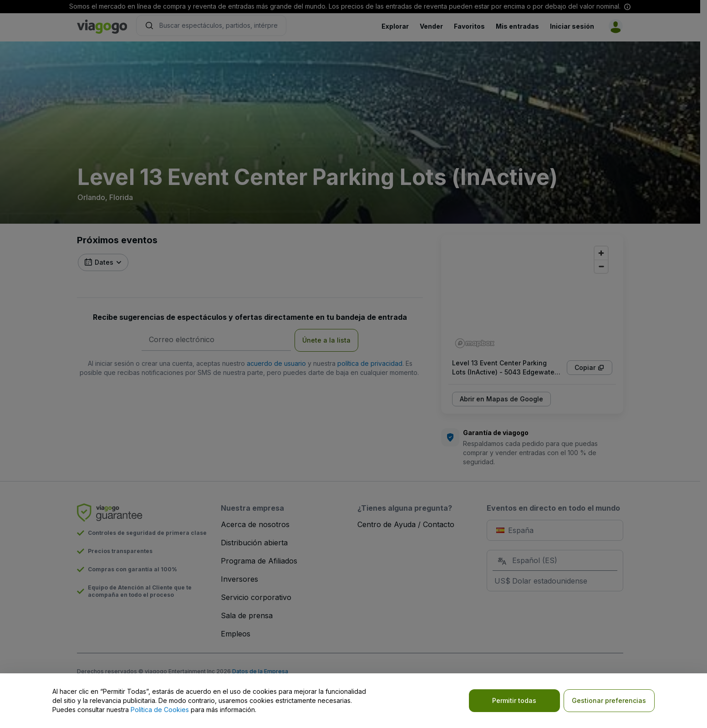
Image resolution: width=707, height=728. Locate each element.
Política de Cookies (160, 710)
